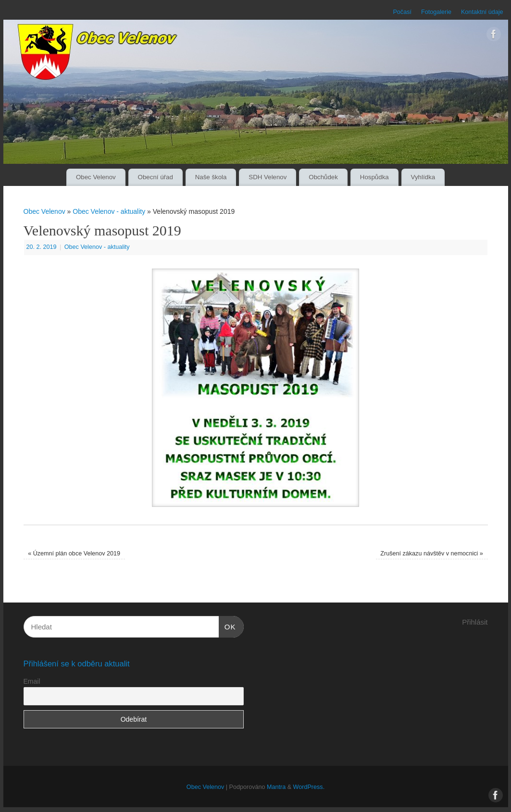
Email (32, 681)
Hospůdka (374, 177)
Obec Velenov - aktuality (109, 211)
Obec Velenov (96, 177)
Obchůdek (323, 177)
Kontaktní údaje (482, 12)
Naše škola (211, 177)
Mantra (276, 787)
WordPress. (309, 787)
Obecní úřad (156, 177)
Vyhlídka (423, 177)
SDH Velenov (268, 177)
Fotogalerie (436, 12)
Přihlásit (475, 622)
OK (227, 626)
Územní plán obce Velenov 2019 (74, 554)
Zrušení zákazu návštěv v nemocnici (432, 554)
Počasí (402, 12)
